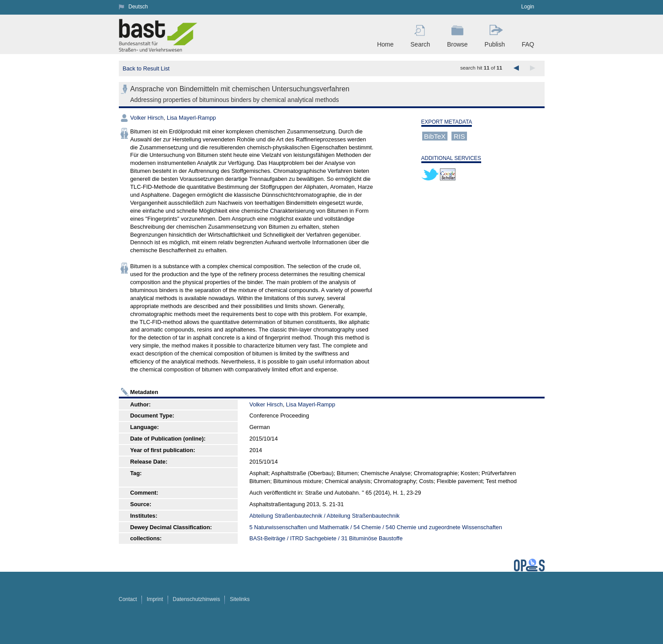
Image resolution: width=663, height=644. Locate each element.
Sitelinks (240, 599)
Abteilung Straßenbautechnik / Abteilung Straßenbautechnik (324, 516)
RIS (459, 136)
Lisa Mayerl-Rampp (191, 118)
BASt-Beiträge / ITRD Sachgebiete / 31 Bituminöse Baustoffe (326, 538)
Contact (128, 599)
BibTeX (435, 136)
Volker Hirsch (147, 118)
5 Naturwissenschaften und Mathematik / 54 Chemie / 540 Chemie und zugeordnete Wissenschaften (376, 527)
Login (528, 7)
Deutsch (138, 7)
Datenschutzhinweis (197, 599)
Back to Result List (146, 68)
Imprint (155, 599)
